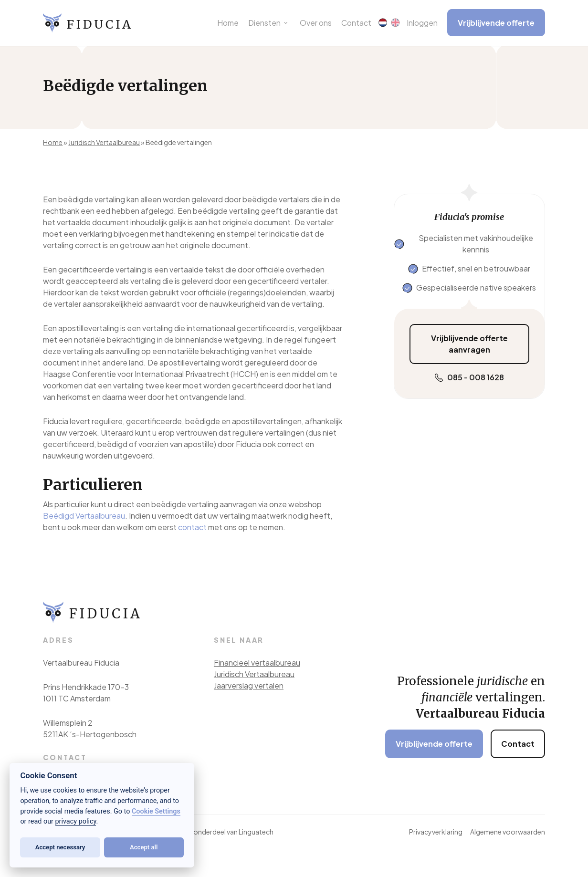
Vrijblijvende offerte (434, 744)
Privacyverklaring (436, 832)
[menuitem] (383, 23)
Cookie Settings (156, 811)
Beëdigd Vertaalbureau (84, 516)
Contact (518, 744)
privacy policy (76, 821)
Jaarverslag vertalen (249, 685)
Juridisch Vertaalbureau (104, 142)
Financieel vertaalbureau (257, 663)
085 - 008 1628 (476, 377)
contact (192, 527)
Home (53, 142)
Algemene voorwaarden (508, 832)
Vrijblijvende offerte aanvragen (469, 344)
